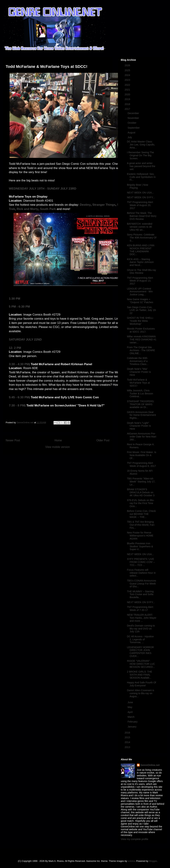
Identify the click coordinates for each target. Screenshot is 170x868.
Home (58, 440)
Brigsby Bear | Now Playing (138, 186)
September (134, 128)
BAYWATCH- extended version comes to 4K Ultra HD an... (140, 227)
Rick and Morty (27, 209)
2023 (128, 80)
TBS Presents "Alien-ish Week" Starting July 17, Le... (141, 482)
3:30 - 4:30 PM (19, 364)
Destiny (85, 205)
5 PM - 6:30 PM (19, 307)
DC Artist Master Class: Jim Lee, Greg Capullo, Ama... (141, 145)
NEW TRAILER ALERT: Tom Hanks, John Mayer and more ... (142, 618)
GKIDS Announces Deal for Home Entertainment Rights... (141, 415)
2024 (128, 75)
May (130, 707)
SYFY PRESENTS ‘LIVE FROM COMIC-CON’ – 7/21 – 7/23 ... (141, 562)
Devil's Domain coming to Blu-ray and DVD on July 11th (141, 629)
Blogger (153, 861)
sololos (131, 861)
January (132, 727)
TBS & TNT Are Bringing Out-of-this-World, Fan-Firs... (141, 525)
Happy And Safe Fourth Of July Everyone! (141, 684)
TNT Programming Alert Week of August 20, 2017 (140, 205)
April (130, 712)
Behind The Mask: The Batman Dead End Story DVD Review (142, 216)
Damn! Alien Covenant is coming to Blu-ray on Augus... (141, 693)
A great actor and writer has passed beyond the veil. (141, 166)
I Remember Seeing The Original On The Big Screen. (140, 155)
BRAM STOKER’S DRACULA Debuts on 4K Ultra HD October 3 (141, 492)
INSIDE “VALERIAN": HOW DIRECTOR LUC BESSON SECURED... (141, 664)
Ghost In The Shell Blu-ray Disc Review (141, 272)
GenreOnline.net (150, 765)
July (130, 137)
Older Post (103, 440)
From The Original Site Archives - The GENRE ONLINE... (141, 350)
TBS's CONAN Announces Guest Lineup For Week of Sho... (142, 584)
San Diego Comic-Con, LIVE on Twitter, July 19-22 (142, 310)
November (134, 118)
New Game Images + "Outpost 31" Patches (140, 301)
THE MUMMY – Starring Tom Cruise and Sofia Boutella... (140, 594)
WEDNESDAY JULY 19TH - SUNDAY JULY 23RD (43, 189)
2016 (128, 733)
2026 (128, 65)
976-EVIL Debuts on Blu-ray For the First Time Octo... (141, 503)
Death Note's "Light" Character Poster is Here (139, 426)
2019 (128, 99)
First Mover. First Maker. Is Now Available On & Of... (142, 455)
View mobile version (58, 447)
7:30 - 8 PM (17, 405)
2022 (128, 85)
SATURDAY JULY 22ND (25, 340)
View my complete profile (134, 839)
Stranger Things (104, 205)
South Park (48, 209)
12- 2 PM (15, 348)
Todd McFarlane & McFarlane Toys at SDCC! (138, 383)
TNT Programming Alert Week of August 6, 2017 (141, 464)
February (133, 722)
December (134, 113)
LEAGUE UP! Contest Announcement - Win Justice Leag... (140, 292)
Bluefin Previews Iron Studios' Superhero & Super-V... (140, 546)
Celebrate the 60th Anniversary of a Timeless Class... (138, 361)
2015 (128, 737)
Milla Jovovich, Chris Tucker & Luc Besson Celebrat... (140, 394)
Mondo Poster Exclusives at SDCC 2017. (141, 330)
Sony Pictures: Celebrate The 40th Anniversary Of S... (142, 238)
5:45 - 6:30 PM (19, 397)
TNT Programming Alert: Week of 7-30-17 (140, 609)
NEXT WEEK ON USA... (140, 193)
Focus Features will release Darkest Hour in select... (141, 573)
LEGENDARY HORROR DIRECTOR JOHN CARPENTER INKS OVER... (140, 652)
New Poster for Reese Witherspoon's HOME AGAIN (140, 536)
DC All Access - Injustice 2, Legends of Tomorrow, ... (140, 639)
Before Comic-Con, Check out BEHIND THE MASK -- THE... (141, 514)
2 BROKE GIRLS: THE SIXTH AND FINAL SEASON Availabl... (140, 675)
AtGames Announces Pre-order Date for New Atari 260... (142, 437)
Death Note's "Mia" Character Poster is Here (139, 372)
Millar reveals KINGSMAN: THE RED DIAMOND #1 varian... (142, 339)
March (131, 717)
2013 (128, 747)
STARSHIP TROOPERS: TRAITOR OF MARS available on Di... (141, 404)
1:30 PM (15, 299)
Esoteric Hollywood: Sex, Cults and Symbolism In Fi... (141, 177)
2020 (128, 94)
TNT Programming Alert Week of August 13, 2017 (140, 281)
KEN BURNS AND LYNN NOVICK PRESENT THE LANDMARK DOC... (141, 250)
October (132, 123)
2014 (128, 742)
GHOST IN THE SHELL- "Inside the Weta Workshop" (140, 321)
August (132, 133)
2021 (128, 90)
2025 (128, 70)
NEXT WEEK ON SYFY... (141, 197)
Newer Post (13, 440)
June (131, 702)
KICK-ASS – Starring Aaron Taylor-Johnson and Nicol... (140, 262)
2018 (128, 104)
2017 (128, 109)
